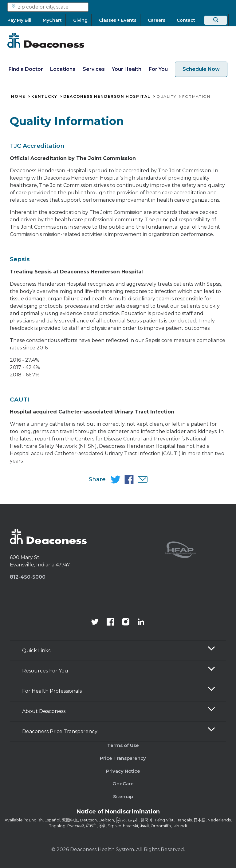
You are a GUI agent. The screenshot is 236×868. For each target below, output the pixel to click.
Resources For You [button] (45, 671)
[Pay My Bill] (21, 20)
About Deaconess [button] (44, 711)
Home (18, 97)
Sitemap (123, 796)
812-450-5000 (28, 577)
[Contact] (186, 20)
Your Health (127, 69)
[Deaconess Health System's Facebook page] (110, 622)
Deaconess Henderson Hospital (107, 97)
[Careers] (157, 20)
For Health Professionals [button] (52, 691)
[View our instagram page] (126, 622)
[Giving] (80, 20)
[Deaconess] (46, 40)
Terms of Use (123, 745)
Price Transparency (123, 758)
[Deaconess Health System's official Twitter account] (95, 622)
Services (94, 69)
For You (158, 69)
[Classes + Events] (118, 20)
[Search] (216, 20)
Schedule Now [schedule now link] (201, 69)
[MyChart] (52, 20)
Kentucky (44, 97)
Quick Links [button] (36, 651)
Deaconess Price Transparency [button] (60, 731)
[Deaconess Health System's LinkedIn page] (141, 622)
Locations (63, 69)
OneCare (123, 784)
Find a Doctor (26, 69)
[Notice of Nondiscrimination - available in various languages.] (118, 813)
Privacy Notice (123, 771)
